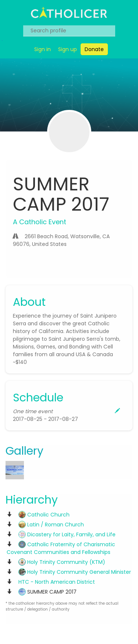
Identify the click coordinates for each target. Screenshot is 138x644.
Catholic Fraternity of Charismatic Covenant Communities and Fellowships (61, 548)
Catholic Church (44, 515)
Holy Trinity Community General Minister (75, 572)
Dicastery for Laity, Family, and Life (67, 534)
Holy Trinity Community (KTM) (62, 562)
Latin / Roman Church (51, 525)
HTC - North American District (57, 582)
